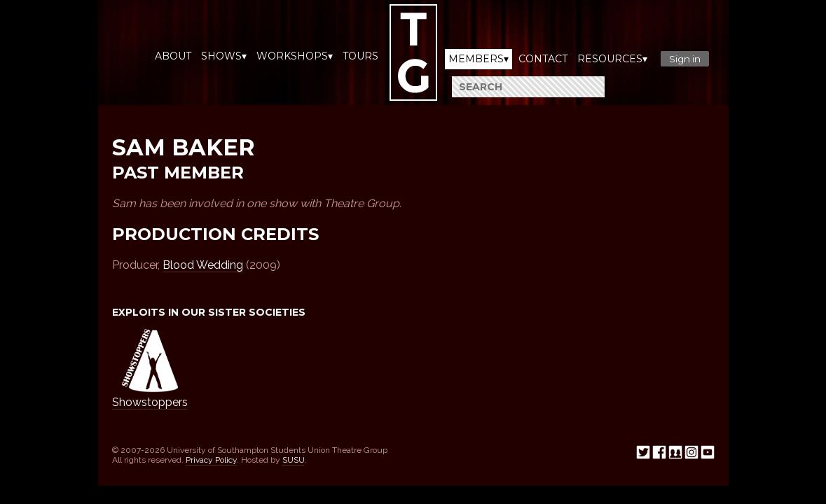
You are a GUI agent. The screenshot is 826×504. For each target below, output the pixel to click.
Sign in (685, 59)
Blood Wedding (203, 265)
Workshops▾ (295, 56)
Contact (543, 59)
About (173, 56)
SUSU (294, 460)
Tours (360, 56)
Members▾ (479, 59)
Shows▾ (224, 56)
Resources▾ (612, 59)
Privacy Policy (211, 460)
